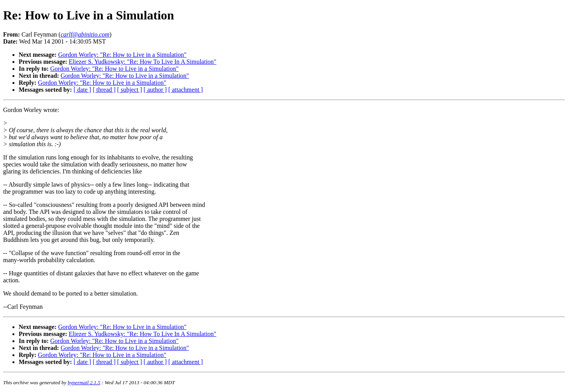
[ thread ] (104, 90)
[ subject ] (130, 90)
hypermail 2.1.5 (84, 382)
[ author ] (155, 90)
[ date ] (82, 90)
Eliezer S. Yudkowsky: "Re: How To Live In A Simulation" (143, 62)
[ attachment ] (186, 90)
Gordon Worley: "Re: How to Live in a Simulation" (122, 55)
